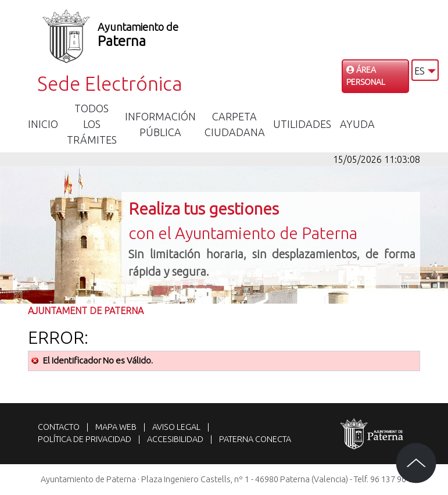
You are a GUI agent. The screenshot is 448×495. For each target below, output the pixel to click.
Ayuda (357, 124)
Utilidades (302, 124)
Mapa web (116, 427)
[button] (425, 70)
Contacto (59, 427)
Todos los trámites (92, 124)
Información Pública (160, 124)
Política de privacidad (85, 439)
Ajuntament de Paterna (86, 311)
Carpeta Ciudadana (235, 124)
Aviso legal (176, 427)
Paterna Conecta (255, 439)
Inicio (43, 124)
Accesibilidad (175, 439)
